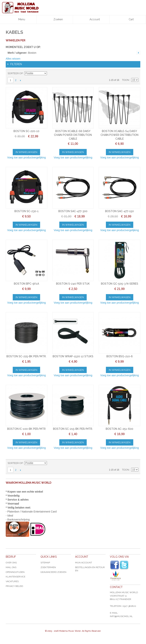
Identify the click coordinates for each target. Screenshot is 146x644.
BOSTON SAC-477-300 (73, 211)
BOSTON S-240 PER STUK (73, 284)
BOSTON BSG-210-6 (120, 356)
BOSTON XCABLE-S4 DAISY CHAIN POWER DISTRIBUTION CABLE (119, 135)
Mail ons (11, 567)
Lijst (136, 73)
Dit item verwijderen (138, 53)
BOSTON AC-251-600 (119, 429)
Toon (126, 80)
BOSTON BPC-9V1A (26, 284)
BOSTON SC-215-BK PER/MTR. (73, 429)
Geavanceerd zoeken (53, 572)
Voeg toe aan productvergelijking (27, 157)
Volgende (20, 80)
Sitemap (45, 563)
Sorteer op (15, 73)
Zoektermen (48, 567)
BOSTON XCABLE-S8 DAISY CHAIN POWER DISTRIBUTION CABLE (73, 135)
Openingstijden (15, 572)
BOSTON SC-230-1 (27, 211)
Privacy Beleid (14, 586)
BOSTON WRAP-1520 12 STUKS (73, 356)
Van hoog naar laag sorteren (50, 73)
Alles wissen (13, 59)
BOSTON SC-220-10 (26, 131)
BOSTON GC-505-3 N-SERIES (120, 284)
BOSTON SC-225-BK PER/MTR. (26, 356)
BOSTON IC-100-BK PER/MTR (26, 429)
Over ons (11, 563)
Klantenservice (15, 577)
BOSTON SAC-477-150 (119, 211)
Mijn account (84, 563)
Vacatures (12, 581)
